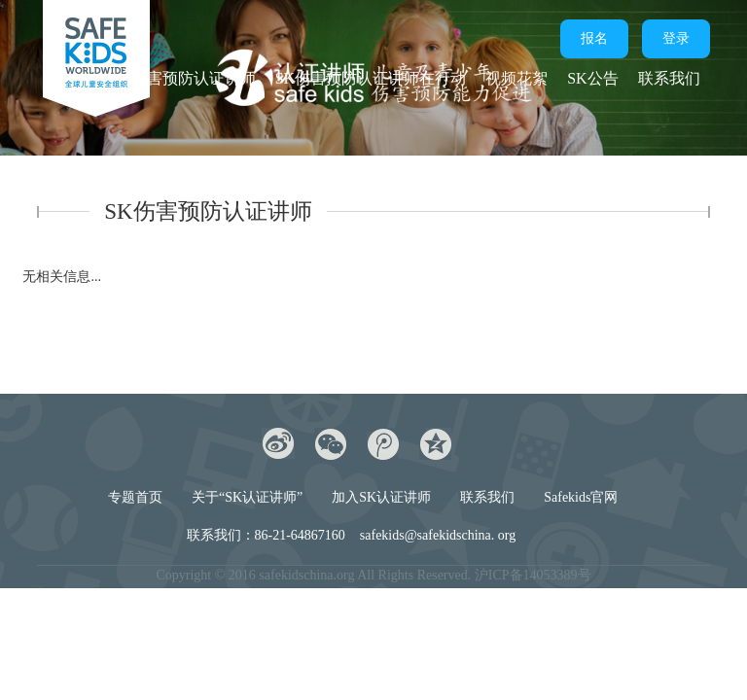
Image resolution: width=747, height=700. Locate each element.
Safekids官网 (581, 497)
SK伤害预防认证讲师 (183, 78)
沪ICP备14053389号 (533, 575)
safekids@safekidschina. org (438, 535)
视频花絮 (516, 78)
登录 (676, 38)
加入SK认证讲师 (381, 497)
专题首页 (135, 497)
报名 (594, 38)
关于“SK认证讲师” (247, 497)
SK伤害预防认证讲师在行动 (371, 78)
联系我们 (669, 78)
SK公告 (592, 78)
